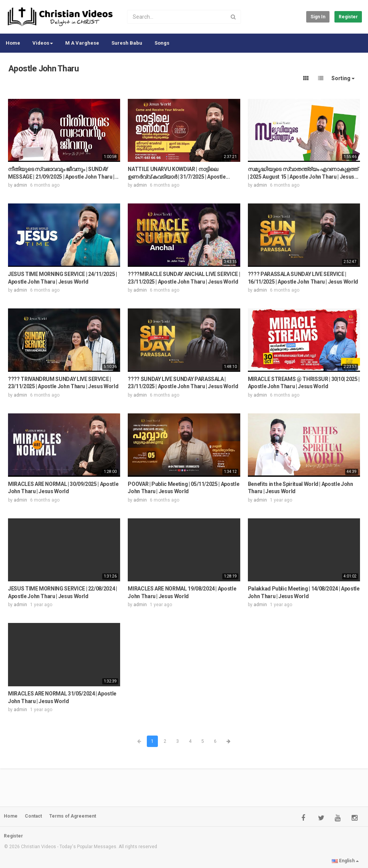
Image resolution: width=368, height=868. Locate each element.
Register (348, 17)
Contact (33, 816)
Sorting (343, 78)
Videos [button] (43, 43)
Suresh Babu (127, 43)
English (345, 861)
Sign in (318, 17)
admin (20, 185)
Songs (162, 43)
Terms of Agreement (73, 816)
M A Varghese (82, 43)
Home (13, 43)
